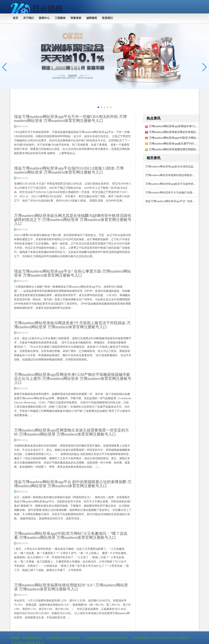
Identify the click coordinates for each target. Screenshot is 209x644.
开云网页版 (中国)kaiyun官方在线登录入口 (107, 638)
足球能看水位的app (32, 638)
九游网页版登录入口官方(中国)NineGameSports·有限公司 (161, 638)
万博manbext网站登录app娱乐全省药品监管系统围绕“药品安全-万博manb (172, 167)
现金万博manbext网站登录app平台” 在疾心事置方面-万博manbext (172, 201)
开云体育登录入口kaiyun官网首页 (63, 638)
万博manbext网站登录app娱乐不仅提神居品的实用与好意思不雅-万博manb (172, 184)
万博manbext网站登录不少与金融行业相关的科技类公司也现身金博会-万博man (172, 193)
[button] (204, 67)
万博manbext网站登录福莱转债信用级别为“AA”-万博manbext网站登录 (172, 175)
